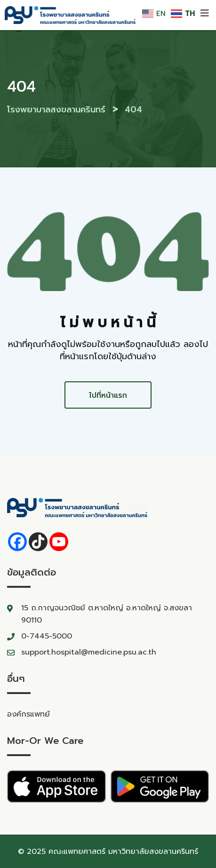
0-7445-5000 (47, 636)
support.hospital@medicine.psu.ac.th (89, 652)
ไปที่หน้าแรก (108, 395)
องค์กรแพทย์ (28, 714)
